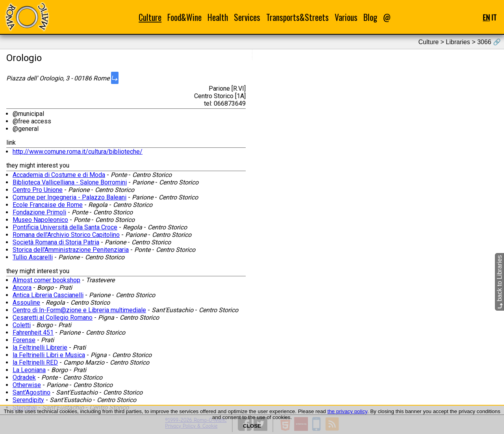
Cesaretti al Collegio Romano (53, 318)
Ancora (22, 288)
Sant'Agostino (31, 392)
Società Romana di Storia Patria (56, 242)
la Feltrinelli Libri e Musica (49, 355)
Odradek (24, 377)
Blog (370, 17)
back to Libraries (499, 282)
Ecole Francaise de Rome (48, 205)
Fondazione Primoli (39, 212)
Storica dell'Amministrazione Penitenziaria (71, 250)
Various (346, 17)
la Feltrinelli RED (35, 362)
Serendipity (28, 400)
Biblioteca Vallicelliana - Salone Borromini (70, 182)
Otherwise (27, 385)
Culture (150, 17)
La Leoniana (29, 370)
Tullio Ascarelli (33, 257)
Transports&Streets (297, 17)
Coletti (22, 325)
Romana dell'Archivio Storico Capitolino (66, 235)
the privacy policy (347, 411)
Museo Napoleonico (40, 220)
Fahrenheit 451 (33, 332)
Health (218, 17)
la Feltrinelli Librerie (40, 347)
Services (247, 17)
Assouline (26, 303)
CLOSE (252, 426)
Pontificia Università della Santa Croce (65, 227)
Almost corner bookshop (46, 280)
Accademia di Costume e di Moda (59, 175)
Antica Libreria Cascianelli (48, 295)
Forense (24, 340)
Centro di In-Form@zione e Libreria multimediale (79, 310)
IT (494, 17)
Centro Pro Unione (38, 190)
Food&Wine (184, 17)
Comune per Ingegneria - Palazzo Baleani (69, 197)
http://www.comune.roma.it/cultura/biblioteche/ (78, 152)
